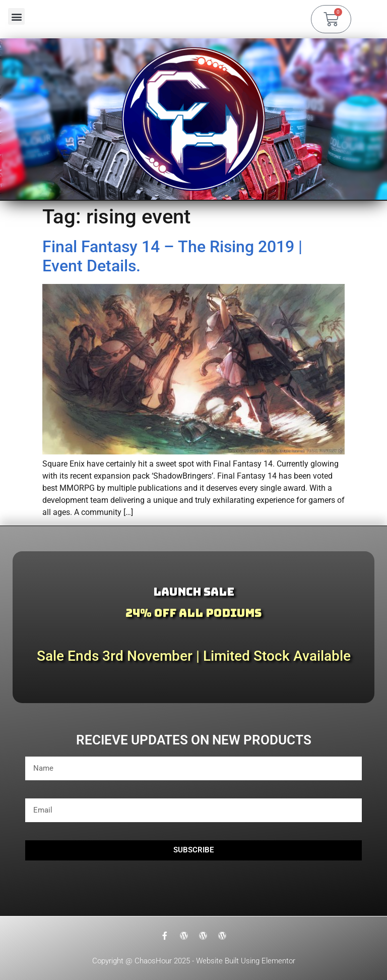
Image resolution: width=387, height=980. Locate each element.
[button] (16, 16)
